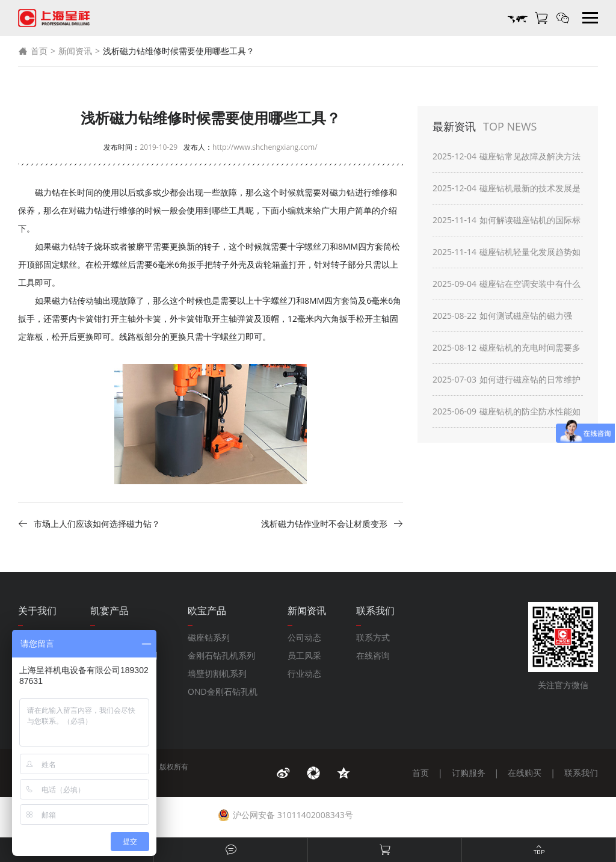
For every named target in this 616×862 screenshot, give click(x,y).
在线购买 (525, 773)
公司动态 (304, 637)
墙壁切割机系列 (217, 673)
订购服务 (469, 773)
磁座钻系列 (209, 637)
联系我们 (581, 773)
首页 (33, 51)
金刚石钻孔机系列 (221, 655)
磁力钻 (342, 192)
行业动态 (304, 673)
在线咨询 (373, 655)
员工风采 (304, 655)
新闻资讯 (75, 51)
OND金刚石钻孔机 (223, 691)
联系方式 (373, 637)
